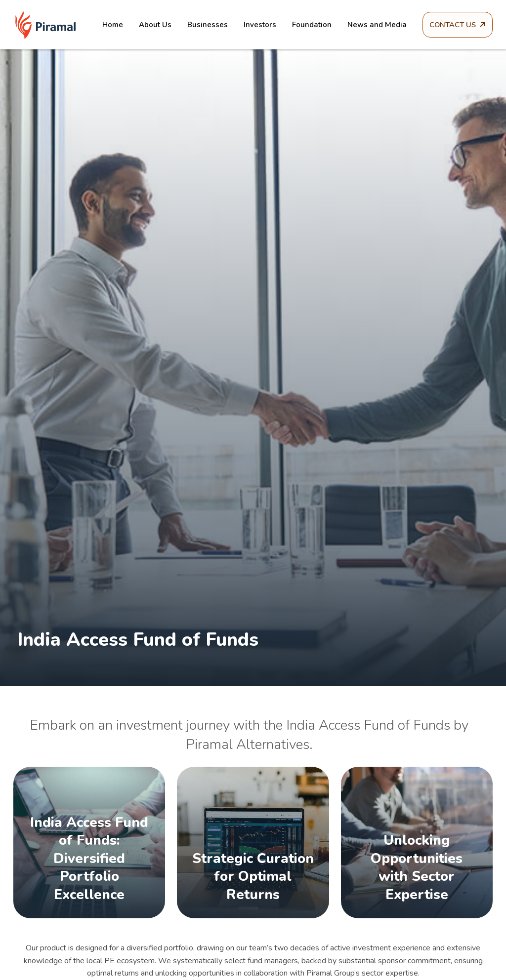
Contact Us (453, 25)
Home (102, 25)
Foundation (301, 25)
